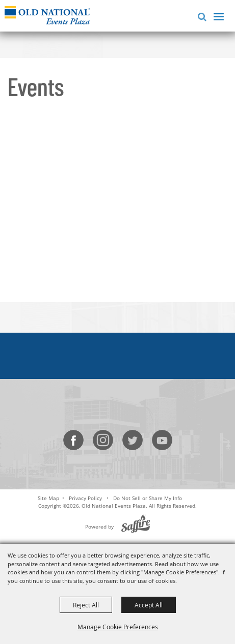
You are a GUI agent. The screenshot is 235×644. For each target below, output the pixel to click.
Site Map (48, 498)
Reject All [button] (86, 605)
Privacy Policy (85, 498)
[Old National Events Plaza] (47, 15)
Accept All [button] (149, 605)
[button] (200, 16)
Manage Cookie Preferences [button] (118, 627)
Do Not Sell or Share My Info (148, 498)
